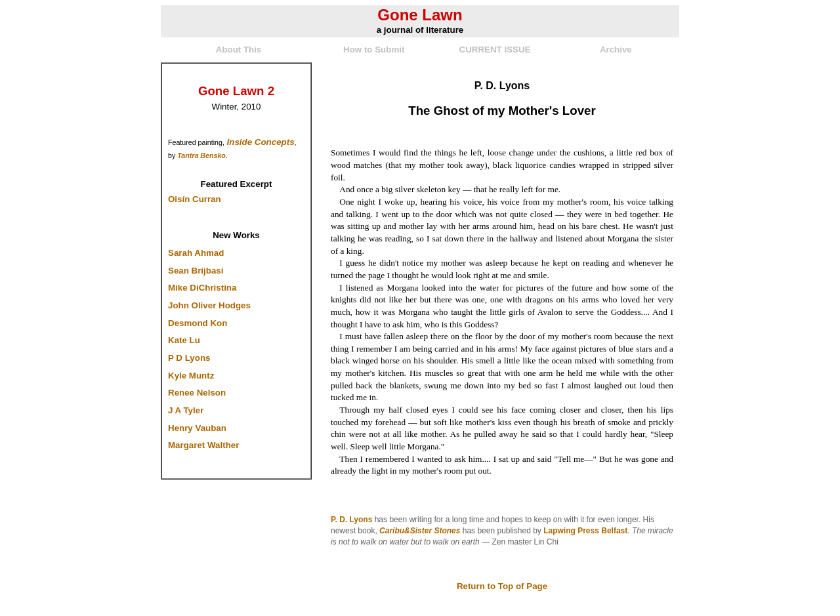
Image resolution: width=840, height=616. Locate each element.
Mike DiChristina (202, 288)
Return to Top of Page (502, 586)
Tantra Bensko (201, 155)
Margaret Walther (203, 445)
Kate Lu (184, 340)
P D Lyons (189, 358)
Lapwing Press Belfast (585, 531)
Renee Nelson (197, 393)
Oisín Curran (195, 199)
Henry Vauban (197, 428)
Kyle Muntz (191, 376)
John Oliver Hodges (209, 305)
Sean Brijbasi (196, 271)
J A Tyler (186, 410)
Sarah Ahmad (196, 253)
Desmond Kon (198, 323)
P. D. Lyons (351, 520)
